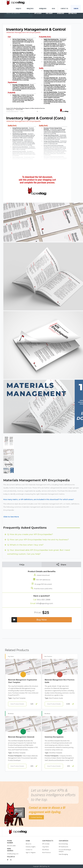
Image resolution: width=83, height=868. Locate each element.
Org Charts (45, 847)
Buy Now (29, 620)
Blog (53, 8)
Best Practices (46, 852)
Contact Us (64, 8)
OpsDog (16, 2)
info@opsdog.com (42, 603)
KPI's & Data (46, 844)
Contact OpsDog (36, 817)
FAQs (22, 565)
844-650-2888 (42, 600)
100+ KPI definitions (42, 580)
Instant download (42, 575)
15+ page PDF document (42, 584)
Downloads (43, 8)
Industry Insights (31, 847)
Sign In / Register (31, 852)
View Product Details (17, 704)
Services (18, 8)
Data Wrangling (63, 854)
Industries (30, 8)
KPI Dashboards (63, 847)
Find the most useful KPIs (42, 589)
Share (61, 564)
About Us (28, 844)
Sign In (76, 8)
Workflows (46, 850)
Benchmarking (63, 844)
